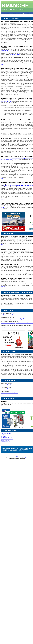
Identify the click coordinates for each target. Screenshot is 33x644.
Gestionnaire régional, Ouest (8, 315)
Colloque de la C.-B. (6, 389)
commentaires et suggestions (22, 458)
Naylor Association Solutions (8, 435)
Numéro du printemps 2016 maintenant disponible (13, 319)
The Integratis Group (6, 434)
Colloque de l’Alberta (6, 385)
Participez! (4, 402)
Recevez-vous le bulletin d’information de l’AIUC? (16, 295)
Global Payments (5, 440)
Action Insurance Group (7, 439)
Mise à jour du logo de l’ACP (10, 265)
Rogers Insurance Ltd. (7, 438)
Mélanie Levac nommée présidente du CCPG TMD (16, 250)
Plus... (3, 64)
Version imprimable (17, 13)
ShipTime (4, 436)
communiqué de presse (15, 55)
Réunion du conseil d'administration (10, 393)
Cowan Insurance (6, 442)
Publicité (17, 456)
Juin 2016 (4, 327)
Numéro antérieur (5, 13)
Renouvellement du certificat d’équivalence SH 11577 (17, 98)
